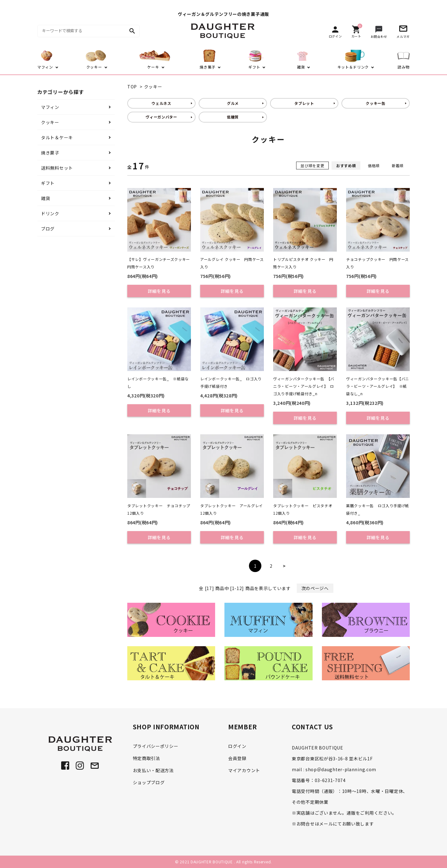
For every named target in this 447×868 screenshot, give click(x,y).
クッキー (153, 87)
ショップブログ (149, 782)
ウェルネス (161, 103)
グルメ (233, 103)
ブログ (48, 229)
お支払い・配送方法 (153, 770)
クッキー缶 (376, 103)
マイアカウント (244, 770)
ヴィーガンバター (161, 117)
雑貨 (45, 198)
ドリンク (50, 213)
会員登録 (237, 758)
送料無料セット (57, 168)
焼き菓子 (50, 153)
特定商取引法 (147, 758)
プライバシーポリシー (156, 746)
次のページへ (315, 588)
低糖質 (233, 117)
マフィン (50, 107)
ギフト (48, 183)
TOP (132, 87)
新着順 (398, 166)
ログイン (237, 746)
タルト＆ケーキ (57, 137)
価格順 (374, 166)
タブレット (304, 103)
